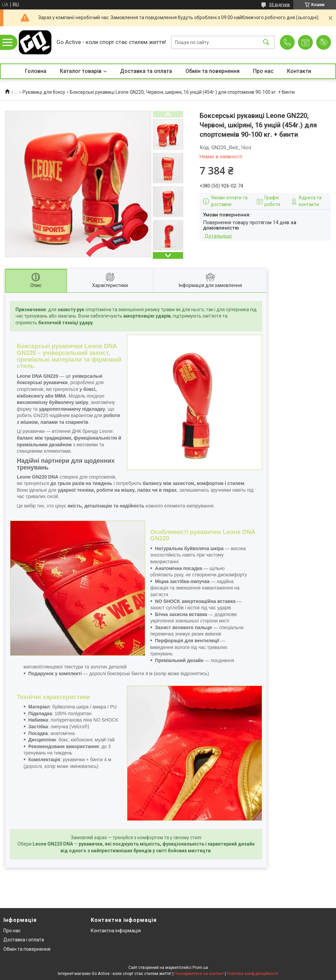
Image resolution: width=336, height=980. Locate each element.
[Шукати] (266, 42)
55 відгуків (280, 5)
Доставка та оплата (146, 71)
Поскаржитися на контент (199, 974)
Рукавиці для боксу (44, 92)
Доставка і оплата (24, 940)
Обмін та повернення (213, 71)
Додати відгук (324, 42)
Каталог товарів (81, 71)
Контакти (299, 71)
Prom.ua (200, 968)
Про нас (263, 71)
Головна (36, 71)
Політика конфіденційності (253, 974)
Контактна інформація (116, 931)
